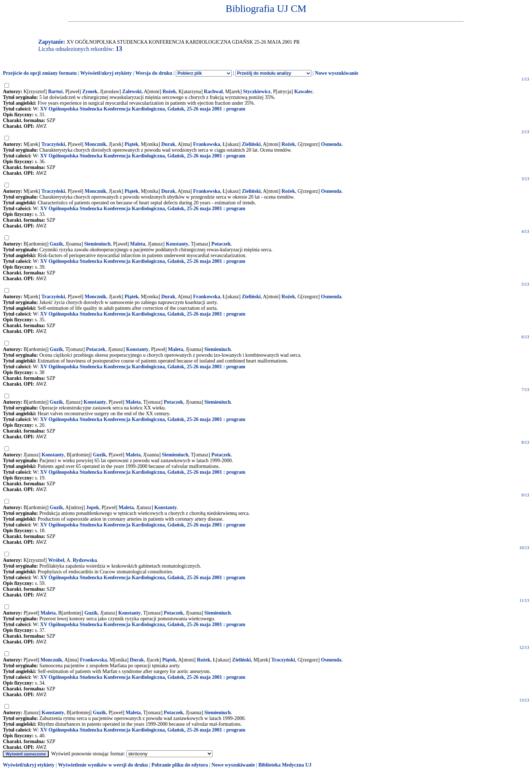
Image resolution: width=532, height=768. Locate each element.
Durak (168, 144)
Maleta (138, 244)
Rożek (169, 92)
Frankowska (207, 144)
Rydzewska (85, 560)
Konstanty (177, 244)
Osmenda (331, 144)
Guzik (56, 244)
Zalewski (132, 92)
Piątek (131, 144)
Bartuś (55, 92)
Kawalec (303, 92)
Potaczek (221, 244)
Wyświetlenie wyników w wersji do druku (103, 765)
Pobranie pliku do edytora (180, 765)
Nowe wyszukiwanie (336, 73)
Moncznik (95, 144)
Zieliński (251, 144)
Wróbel (56, 560)
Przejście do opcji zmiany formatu (40, 73)
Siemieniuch (97, 244)
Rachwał (213, 92)
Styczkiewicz (257, 92)
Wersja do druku (154, 73)
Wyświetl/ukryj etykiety (106, 73)
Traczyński (53, 144)
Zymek (90, 92)
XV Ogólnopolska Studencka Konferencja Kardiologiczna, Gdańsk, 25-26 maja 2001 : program (143, 109)
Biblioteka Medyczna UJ (285, 765)
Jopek (93, 507)
